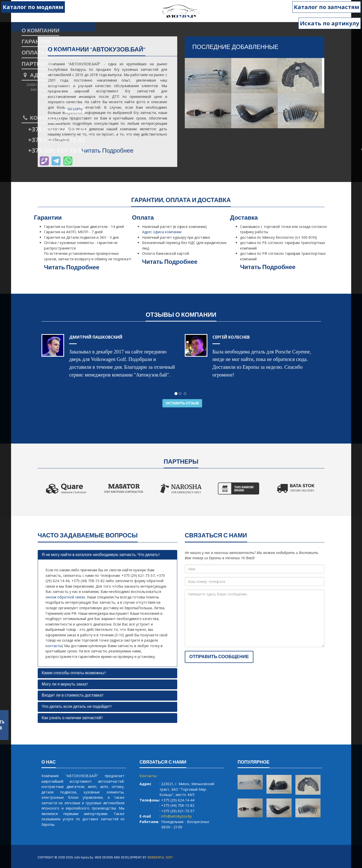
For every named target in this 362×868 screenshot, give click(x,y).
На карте (75, 110)
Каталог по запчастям (327, 7)
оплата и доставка (52, 53)
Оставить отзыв (182, 403)
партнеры (37, 64)
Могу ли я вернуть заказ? (65, 684)
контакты (54, 646)
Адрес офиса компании (162, 232)
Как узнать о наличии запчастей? (72, 718)
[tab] (107, 555)
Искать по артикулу (330, 23)
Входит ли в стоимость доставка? (73, 695)
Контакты (41, 118)
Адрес (36, 76)
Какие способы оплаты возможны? (74, 673)
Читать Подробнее (107, 151)
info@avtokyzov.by (176, 816)
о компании (40, 31)
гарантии (36, 42)
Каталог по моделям (33, 7)
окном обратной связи (65, 597)
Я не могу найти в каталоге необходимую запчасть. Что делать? (101, 555)
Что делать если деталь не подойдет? (77, 707)
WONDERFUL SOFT (160, 857)
